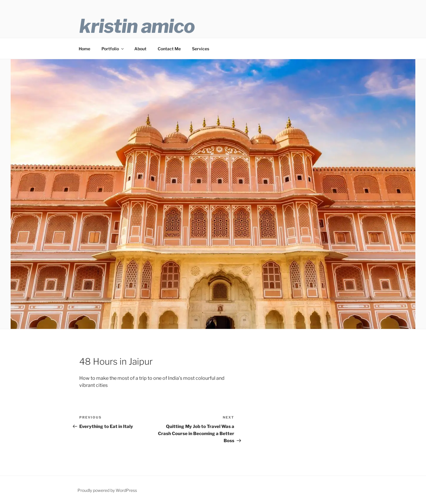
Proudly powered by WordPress (107, 490)
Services (201, 49)
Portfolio (113, 49)
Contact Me (169, 49)
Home (84, 49)
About (140, 49)
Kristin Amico (137, 26)
